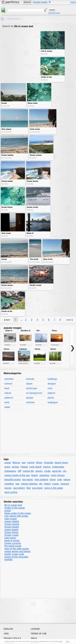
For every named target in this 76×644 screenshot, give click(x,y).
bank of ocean (12, 540)
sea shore (37, 488)
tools (7, 402)
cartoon (8, 384)
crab (60, 480)
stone (7, 467)
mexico (47, 467)
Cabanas (23, 349)
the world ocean (13, 546)
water (7, 407)
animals (30, 379)
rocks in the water (54, 488)
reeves (39, 471)
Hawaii (24, 467)
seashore (44, 475)
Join (6, 634)
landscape (32, 388)
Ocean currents (13, 543)
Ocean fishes (11, 532)
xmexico (65, 484)
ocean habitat (12, 521)
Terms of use (39, 634)
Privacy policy (12, 638)
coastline (9, 484)
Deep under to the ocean (18, 513)
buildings (52, 379)
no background (34, 393)
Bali (28, 488)
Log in (73, 2)
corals (47, 471)
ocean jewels (11, 530)
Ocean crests (11, 535)
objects (51, 393)
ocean (8, 463)
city (65, 471)
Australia (49, 463)
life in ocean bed (13, 505)
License (35, 629)
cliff (19, 471)
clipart (29, 384)
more (61, 641)
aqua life (57, 471)
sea (24, 463)
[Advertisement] (20, 52)
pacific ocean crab (14, 554)
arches (15, 467)
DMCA (34, 638)
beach (35, 475)
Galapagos (10, 471)
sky (41, 484)
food (7, 388)
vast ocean (10, 538)
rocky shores (58, 475)
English (8, 629)
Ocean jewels (12, 527)
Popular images (40, 2)
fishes (39, 463)
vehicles (30, 402)
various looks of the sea (17, 475)
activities (9, 379)
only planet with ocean (16, 516)
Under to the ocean (15, 508)
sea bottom (19, 488)
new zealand (41, 480)
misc (50, 388)
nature (8, 393)
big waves (28, 480)
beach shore (61, 463)
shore (53, 480)
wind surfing (11, 492)
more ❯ (70, 320)
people (30, 398)
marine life (28, 471)
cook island (35, 467)
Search (27, 2)
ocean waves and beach (17, 551)
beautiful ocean (13, 480)
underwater (58, 467)
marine (31, 463)
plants (51, 398)
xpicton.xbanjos (29, 484)
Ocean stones (12, 524)
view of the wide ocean (17, 549)
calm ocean (11, 519)
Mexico (16, 463)
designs (52, 384)
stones (8, 488)
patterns (9, 398)
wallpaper (53, 402)
